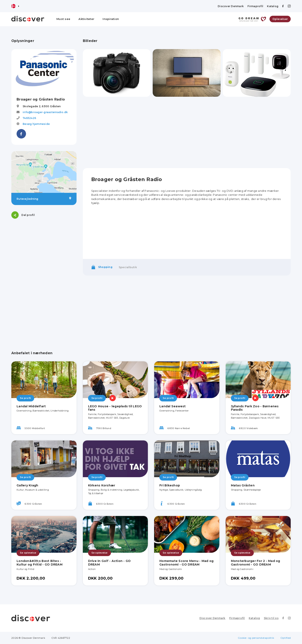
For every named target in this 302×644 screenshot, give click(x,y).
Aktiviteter (86, 19)
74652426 (29, 118)
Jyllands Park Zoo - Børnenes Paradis (255, 408)
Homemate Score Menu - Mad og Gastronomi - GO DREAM (186, 563)
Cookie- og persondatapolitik (256, 638)
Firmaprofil (255, 6)
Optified (286, 638)
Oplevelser (280, 19)
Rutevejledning (44, 199)
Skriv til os (271, 618)
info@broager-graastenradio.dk (45, 112)
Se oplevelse (28, 553)
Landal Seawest (173, 406)
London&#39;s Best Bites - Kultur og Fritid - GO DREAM (40, 563)
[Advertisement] (44, 251)
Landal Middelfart (31, 406)
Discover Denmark (231, 6)
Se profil (25, 398)
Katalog (273, 6)
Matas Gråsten (243, 485)
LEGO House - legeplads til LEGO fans (115, 408)
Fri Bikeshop (170, 485)
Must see (63, 19)
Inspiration (111, 19)
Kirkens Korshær (102, 485)
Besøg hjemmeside (36, 124)
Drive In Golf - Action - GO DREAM (109, 563)
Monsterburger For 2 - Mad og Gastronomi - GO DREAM (256, 563)
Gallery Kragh (27, 485)
